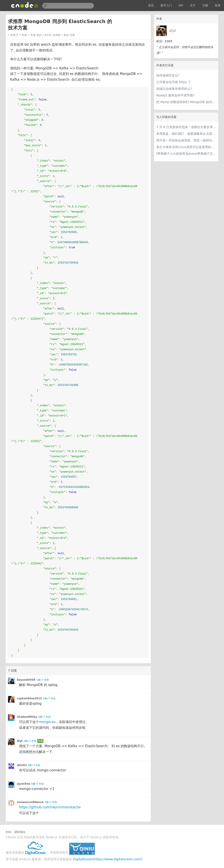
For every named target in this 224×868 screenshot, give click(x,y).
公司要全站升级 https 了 (174, 82)
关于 (193, 5)
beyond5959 (26, 680)
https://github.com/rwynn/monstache (50, 807)
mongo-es (47, 722)
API (181, 5)
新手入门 (166, 5)
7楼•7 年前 (51, 802)
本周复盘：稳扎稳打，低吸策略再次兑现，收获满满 (186, 134)
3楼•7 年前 (44, 717)
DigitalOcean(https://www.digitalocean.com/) (108, 859)
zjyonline (24, 784)
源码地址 (20, 832)
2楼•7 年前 (49, 699)
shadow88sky (27, 717)
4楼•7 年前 (30, 741)
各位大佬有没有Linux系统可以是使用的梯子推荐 (186, 147)
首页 (151, 5)
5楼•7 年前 (34, 765)
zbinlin (22, 765)
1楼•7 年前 (43, 680)
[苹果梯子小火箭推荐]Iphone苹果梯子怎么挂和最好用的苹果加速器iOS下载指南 (186, 154)
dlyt (173, 31)
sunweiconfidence (30, 802)
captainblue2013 (29, 698)
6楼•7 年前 (38, 784)
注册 (205, 5)
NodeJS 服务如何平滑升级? (175, 95)
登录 (218, 5)
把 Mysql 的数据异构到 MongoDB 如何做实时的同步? (186, 102)
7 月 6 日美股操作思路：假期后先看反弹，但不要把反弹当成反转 (186, 127)
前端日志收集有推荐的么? (174, 89)
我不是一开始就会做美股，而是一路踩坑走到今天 (186, 140)
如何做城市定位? (168, 75)
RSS (9, 832)
